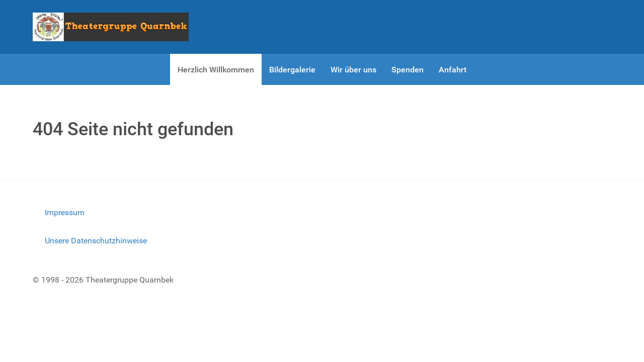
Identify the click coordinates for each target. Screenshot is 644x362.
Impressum (65, 212)
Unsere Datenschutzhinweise (96, 241)
